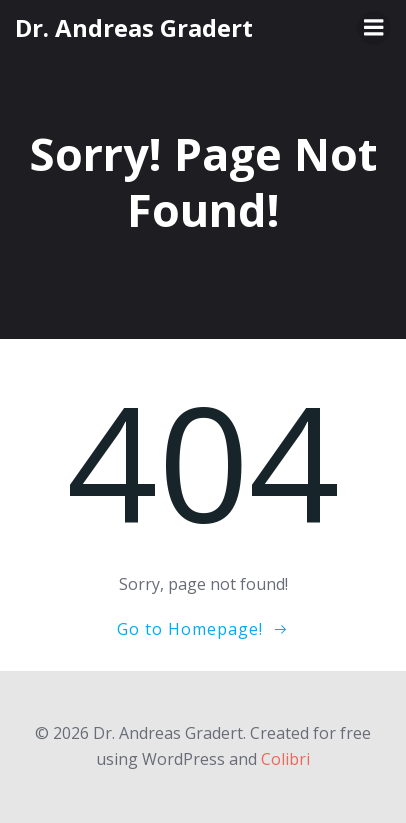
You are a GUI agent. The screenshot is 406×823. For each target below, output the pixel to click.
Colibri (285, 759)
